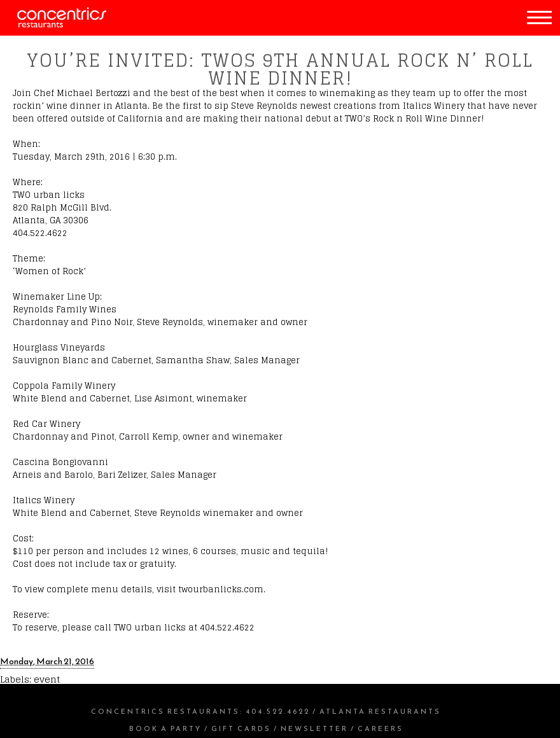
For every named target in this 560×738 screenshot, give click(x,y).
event (47, 679)
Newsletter (314, 728)
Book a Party (165, 728)
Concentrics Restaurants (165, 711)
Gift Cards (241, 728)
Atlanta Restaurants (380, 711)
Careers (381, 728)
